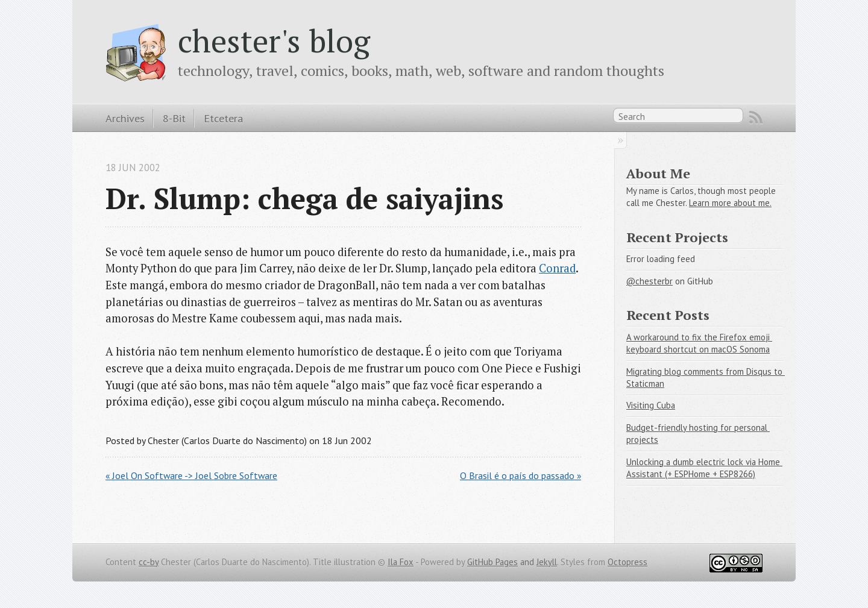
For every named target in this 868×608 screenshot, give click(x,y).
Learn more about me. (730, 203)
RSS (756, 118)
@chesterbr (649, 281)
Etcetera (223, 118)
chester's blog (274, 40)
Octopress (627, 562)
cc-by (149, 562)
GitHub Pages (492, 562)
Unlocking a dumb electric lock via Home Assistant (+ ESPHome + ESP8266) (704, 468)
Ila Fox (401, 562)
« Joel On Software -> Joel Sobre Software (191, 475)
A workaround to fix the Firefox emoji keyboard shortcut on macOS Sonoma (699, 343)
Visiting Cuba (651, 405)
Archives (125, 118)
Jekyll (547, 562)
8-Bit (174, 118)
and (527, 562)
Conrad (557, 268)
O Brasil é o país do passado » (520, 475)
